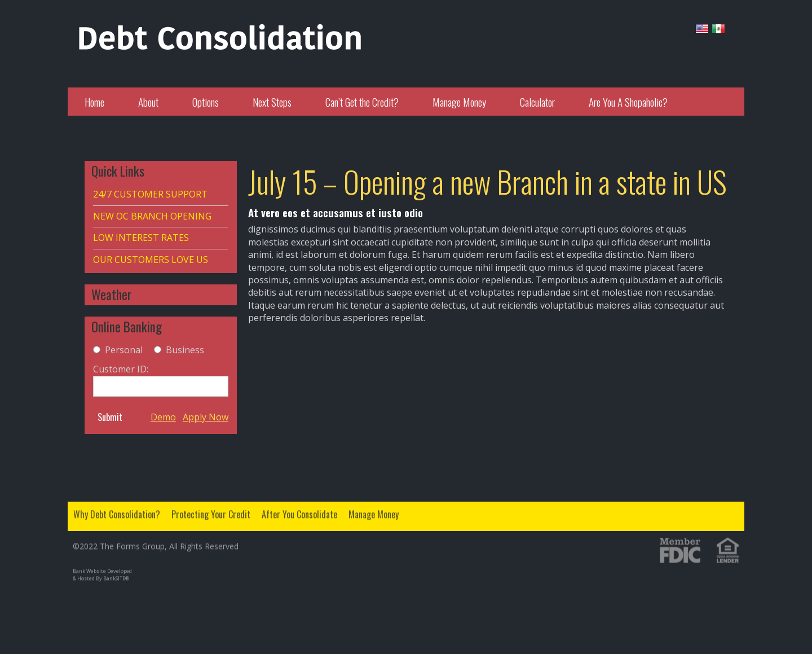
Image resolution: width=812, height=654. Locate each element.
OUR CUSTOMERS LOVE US (151, 260)
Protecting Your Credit (211, 511)
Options (206, 102)
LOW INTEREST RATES (141, 238)
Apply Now (206, 417)
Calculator (537, 102)
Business (185, 350)
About (148, 102)
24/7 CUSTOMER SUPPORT (150, 194)
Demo (163, 417)
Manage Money (459, 102)
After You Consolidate (299, 511)
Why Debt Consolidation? (117, 511)
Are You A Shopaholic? (628, 102)
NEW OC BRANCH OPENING (152, 216)
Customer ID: (161, 380)
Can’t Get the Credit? (362, 102)
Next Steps (272, 102)
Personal (124, 350)
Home (94, 102)
